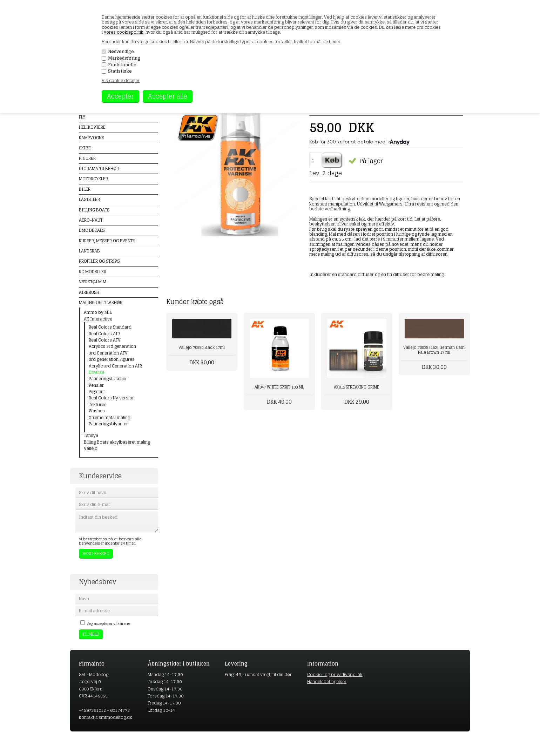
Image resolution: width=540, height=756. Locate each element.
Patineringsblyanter (108, 424)
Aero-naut (91, 220)
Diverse (96, 372)
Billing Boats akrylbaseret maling (117, 442)
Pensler (96, 385)
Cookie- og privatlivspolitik (335, 674)
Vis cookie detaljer (121, 80)
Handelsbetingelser (327, 681)
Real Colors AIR (104, 334)
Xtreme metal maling (109, 418)
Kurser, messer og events (107, 241)
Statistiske (120, 71)
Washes (97, 411)
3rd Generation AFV (108, 353)
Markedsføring (124, 58)
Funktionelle (122, 65)
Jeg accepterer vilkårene (109, 623)
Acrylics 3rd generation (112, 346)
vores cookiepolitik (124, 32)
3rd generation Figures (112, 359)
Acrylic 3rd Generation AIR (115, 366)
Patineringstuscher (108, 379)
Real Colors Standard (110, 327)
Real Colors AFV (105, 340)
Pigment (97, 392)
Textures (98, 405)
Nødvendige (121, 52)
